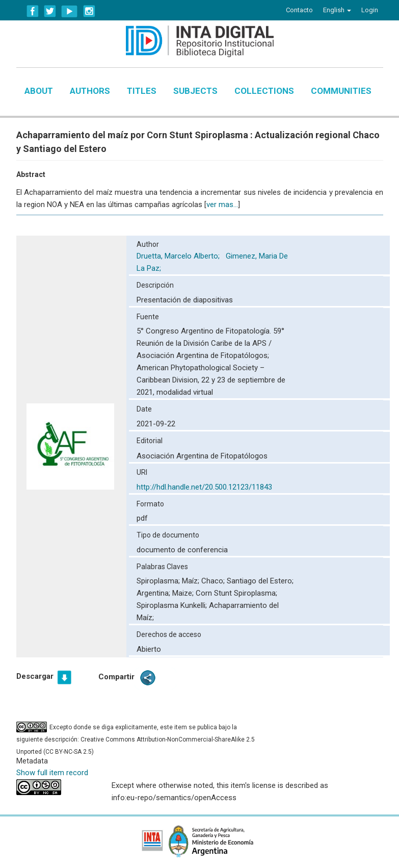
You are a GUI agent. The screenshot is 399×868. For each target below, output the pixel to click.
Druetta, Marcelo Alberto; (179, 256)
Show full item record (52, 773)
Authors (90, 91)
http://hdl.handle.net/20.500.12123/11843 (204, 487)
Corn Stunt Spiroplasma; (236, 593)
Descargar (35, 676)
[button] (337, 10)
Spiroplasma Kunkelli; (173, 605)
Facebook (33, 11)
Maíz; (192, 581)
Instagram (89, 11)
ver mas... (222, 205)
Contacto (299, 10)
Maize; (184, 593)
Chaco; (214, 581)
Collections (264, 91)
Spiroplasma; (159, 581)
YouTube (70, 11)
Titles (142, 91)
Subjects (195, 91)
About (39, 91)
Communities (341, 91)
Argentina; (154, 593)
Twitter (50, 11)
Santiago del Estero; (260, 581)
